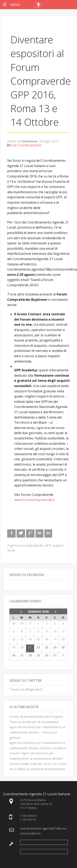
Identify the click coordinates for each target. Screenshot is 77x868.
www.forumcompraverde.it (34, 500)
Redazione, (30, 141)
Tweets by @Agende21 (26, 689)
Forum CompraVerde (28, 545)
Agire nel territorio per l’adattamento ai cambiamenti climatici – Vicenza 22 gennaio (37, 732)
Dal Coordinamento (27, 145)
